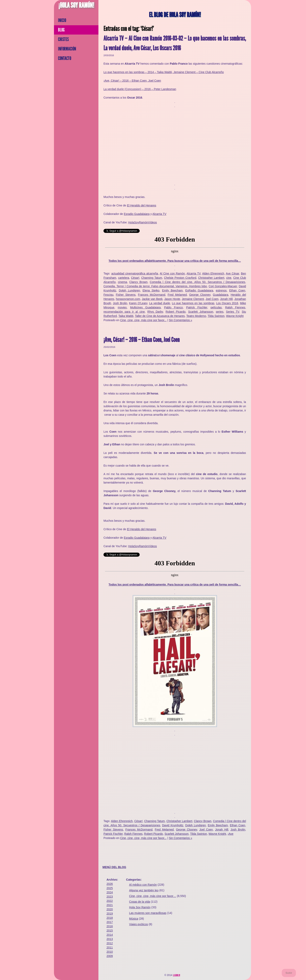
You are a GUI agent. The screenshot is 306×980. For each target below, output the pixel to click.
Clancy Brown (138, 282)
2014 (110, 935)
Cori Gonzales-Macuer (223, 286)
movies (122, 307)
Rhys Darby (155, 312)
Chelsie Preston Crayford (180, 278)
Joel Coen (212, 299)
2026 (110, 884)
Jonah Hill (226, 299)
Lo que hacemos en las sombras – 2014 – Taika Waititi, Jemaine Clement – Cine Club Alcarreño (164, 72)
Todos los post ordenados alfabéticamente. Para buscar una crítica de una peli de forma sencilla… (175, 261)
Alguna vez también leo (144, 890)
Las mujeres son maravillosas (148, 913)
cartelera (123, 278)
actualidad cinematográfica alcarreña (135, 273)
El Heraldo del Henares (142, 205)
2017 (110, 922)
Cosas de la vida (140, 902)
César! (135, 278)
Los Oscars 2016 (227, 303)
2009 (110, 956)
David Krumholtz (173, 825)
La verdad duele (160, 303)
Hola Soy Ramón (140, 907)
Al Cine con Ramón (172, 273)
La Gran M (177, 975)
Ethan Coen (237, 290)
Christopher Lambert (211, 278)
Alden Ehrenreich (213, 273)
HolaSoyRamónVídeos (142, 222)
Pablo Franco (173, 307)
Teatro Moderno (196, 316)
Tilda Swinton (216, 316)
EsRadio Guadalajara (199, 290)
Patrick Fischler (197, 307)
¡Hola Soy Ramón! (76, 5)
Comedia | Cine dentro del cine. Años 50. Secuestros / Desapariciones (197, 282)
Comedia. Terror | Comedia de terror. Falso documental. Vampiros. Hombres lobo (155, 286)
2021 (110, 905)
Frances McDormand (152, 295)
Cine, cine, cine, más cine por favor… (153, 896)
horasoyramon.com (128, 299)
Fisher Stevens (126, 295)
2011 (110, 947)
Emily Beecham (172, 290)
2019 (110, 914)
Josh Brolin (120, 303)
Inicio (62, 20)
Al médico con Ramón (143, 885)
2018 (110, 918)
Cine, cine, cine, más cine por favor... (144, 320)
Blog (61, 30)
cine (229, 278)
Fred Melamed (177, 295)
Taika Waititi (126, 316)
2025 (110, 888)
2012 (110, 943)
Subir (289, 973)
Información (67, 49)
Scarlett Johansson (201, 312)
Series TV (233, 312)
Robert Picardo (176, 312)
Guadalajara (221, 295)
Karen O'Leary (138, 303)
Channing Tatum (152, 278)
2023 (110, 897)
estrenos (221, 290)
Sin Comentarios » (181, 320)
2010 (110, 952)
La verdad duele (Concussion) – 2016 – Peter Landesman (140, 89)
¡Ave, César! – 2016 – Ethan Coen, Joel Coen (132, 81)
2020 (110, 909)
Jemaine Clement (193, 299)
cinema (122, 282)
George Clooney (200, 295)
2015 (110, 931)
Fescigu (108, 295)
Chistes (63, 39)
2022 (110, 901)
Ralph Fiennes (235, 307)
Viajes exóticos (139, 924)
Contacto (65, 58)
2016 (110, 926)
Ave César (232, 273)
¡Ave (231, 834)
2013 (110, 939)
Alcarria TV (159, 214)
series (220, 312)
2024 (110, 892)
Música (134, 919)
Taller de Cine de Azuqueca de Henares (160, 316)
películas (216, 307)
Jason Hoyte (172, 299)
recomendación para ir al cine (124, 312)
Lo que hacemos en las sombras (193, 303)
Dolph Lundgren (129, 290)
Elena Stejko (151, 290)
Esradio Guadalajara (137, 214)
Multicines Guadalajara (145, 307)
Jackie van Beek (152, 299)
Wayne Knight (235, 316)
